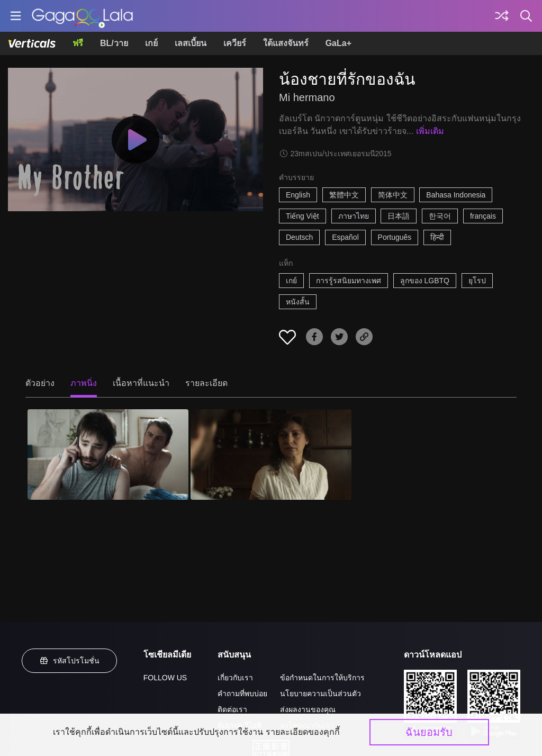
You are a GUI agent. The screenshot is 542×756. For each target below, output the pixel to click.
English (298, 195)
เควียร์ (235, 43)
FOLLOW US (165, 678)
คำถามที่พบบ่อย (242, 694)
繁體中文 (344, 195)
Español (345, 237)
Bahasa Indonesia (456, 195)
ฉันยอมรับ (429, 732)
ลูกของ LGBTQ (425, 281)
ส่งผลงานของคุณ (308, 709)
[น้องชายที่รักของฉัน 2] (271, 454)
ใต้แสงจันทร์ (286, 43)
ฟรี (78, 43)
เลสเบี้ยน (191, 43)
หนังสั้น (298, 302)
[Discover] (502, 16)
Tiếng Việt (302, 216)
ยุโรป (477, 281)
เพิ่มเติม (430, 131)
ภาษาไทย (354, 216)
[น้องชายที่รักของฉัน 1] (108, 454)
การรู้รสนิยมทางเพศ (349, 281)
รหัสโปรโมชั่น (69, 661)
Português (395, 237)
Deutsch (299, 237)
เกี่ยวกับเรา (235, 678)
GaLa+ (338, 43)
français (483, 216)
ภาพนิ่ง (84, 383)
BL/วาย (114, 43)
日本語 (399, 216)
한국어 (440, 216)
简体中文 (393, 195)
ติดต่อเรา (232, 709)
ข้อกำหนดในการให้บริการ (322, 678)
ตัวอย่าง (40, 383)
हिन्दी (437, 237)
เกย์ (151, 43)
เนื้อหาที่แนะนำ (141, 383)
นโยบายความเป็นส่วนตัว (320, 694)
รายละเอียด (206, 383)
